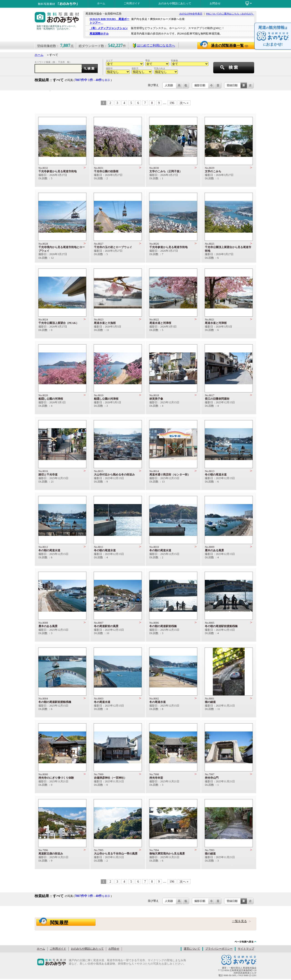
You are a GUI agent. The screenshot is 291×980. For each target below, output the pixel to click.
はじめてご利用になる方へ (154, 46)
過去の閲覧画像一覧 (230, 46)
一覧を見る (240, 921)
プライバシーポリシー (219, 949)
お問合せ (215, 3)
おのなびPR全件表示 (191, 14)
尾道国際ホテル (99, 34)
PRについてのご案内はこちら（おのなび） (230, 14)
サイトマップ (246, 949)
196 (172, 103)
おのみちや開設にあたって (175, 3)
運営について (192, 949)
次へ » (184, 103)
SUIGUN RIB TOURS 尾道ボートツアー (109, 21)
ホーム (101, 3)
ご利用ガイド (132, 3)
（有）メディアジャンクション (109, 28)
